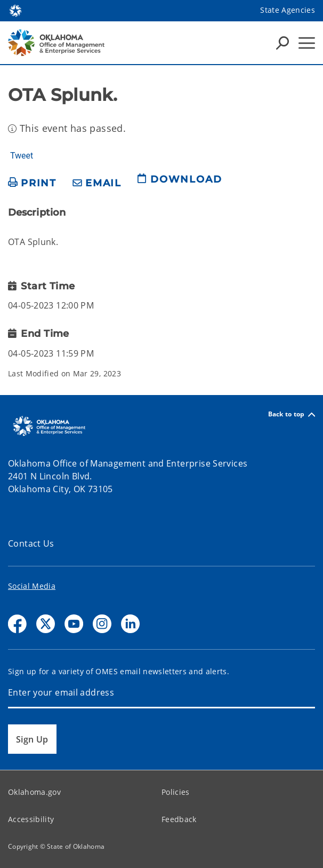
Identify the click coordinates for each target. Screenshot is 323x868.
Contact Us (31, 543)
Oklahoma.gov (34, 792)
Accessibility (31, 819)
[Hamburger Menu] (307, 43)
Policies (176, 792)
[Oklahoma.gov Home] (15, 10)
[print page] (32, 183)
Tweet (22, 156)
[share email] (97, 183)
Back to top (292, 415)
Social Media (32, 586)
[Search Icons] (282, 43)
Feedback (179, 819)
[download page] (180, 184)
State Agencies (288, 10)
